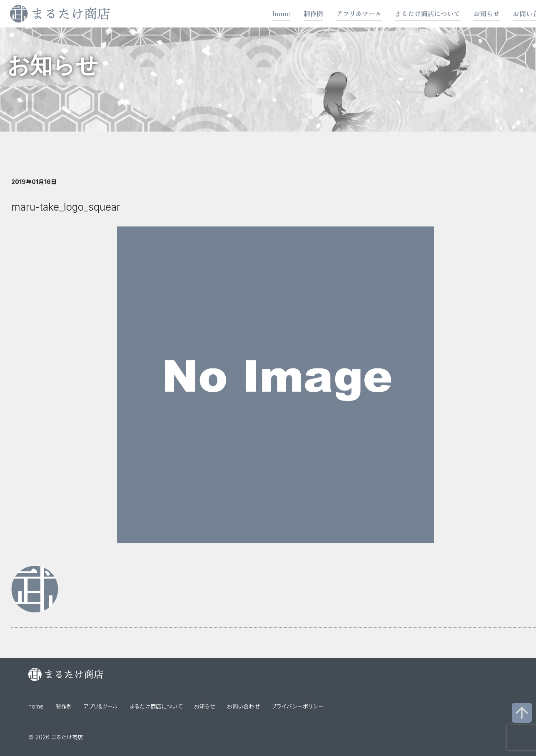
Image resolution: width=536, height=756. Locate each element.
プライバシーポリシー (298, 706)
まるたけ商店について (428, 14)
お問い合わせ (243, 706)
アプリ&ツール (359, 14)
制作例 (313, 14)
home (281, 14)
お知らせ (487, 14)
